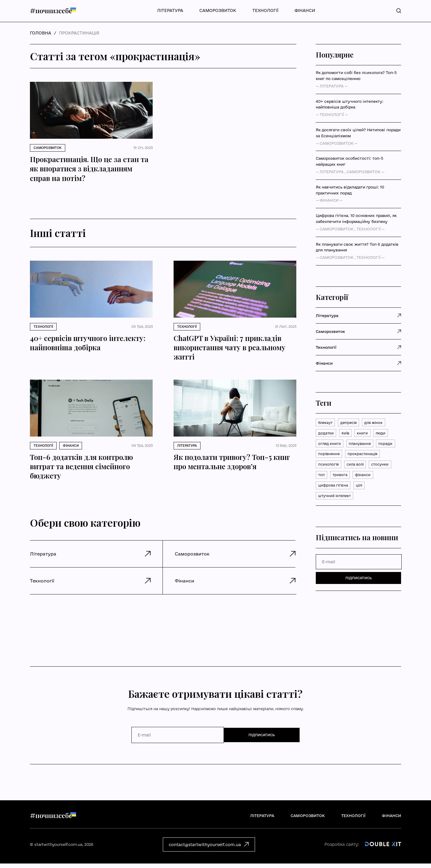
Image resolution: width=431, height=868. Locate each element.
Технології (265, 10)
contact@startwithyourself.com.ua (209, 848)
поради (325, 457)
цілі (363, 503)
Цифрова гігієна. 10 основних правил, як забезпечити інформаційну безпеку (356, 218)
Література (170, 10)
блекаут (326, 423)
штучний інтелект (336, 514)
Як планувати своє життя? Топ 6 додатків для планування (357, 247)
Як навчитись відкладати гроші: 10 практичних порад (350, 190)
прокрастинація (334, 469)
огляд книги (330, 446)
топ (376, 480)
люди (384, 434)
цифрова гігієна (334, 503)
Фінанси (305, 10)
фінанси (351, 491)
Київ (347, 434)
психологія (369, 469)
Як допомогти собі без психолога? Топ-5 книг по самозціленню (356, 76)
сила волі (328, 480)
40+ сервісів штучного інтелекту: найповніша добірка (350, 104)
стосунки (355, 480)
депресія (352, 423)
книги (365, 434)
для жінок (378, 423)
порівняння (352, 457)
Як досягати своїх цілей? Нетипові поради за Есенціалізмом (358, 133)
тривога (326, 491)
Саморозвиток (218, 10)
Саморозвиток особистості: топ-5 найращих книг (349, 161)
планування (362, 446)
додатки (326, 434)
